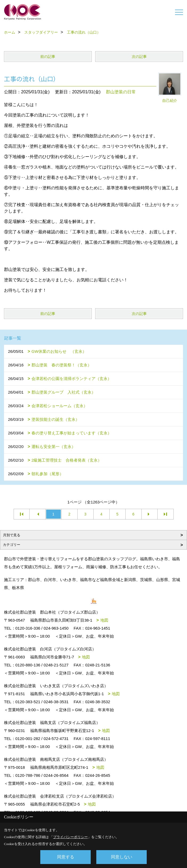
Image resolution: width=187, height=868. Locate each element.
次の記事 (139, 57)
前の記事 (48, 57)
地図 (104, 620)
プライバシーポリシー (70, 837)
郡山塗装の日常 (121, 92)
